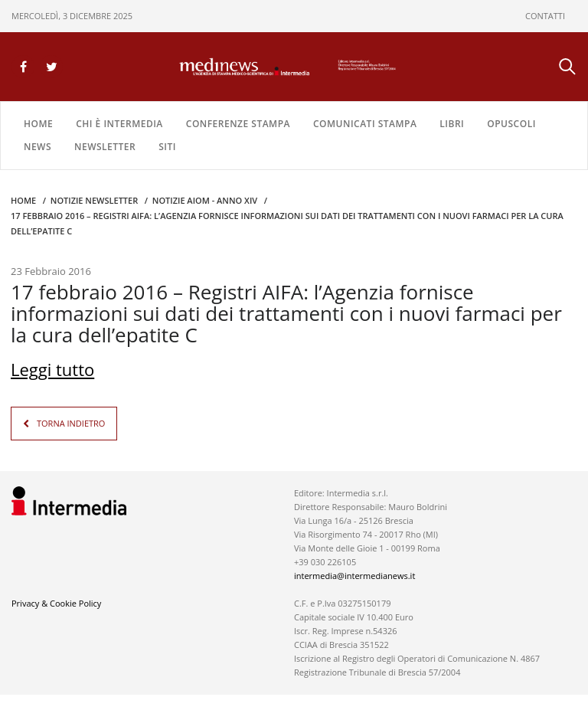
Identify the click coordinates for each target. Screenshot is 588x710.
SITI (167, 147)
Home (38, 124)
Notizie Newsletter (94, 200)
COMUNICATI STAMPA (365, 124)
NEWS (38, 147)
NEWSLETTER (105, 147)
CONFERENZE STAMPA (238, 124)
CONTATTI (545, 16)
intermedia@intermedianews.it (354, 576)
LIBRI (452, 124)
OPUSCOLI (511, 124)
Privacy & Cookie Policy (56, 603)
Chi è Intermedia (119, 124)
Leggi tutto (52, 369)
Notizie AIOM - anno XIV (205, 200)
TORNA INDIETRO (71, 423)
